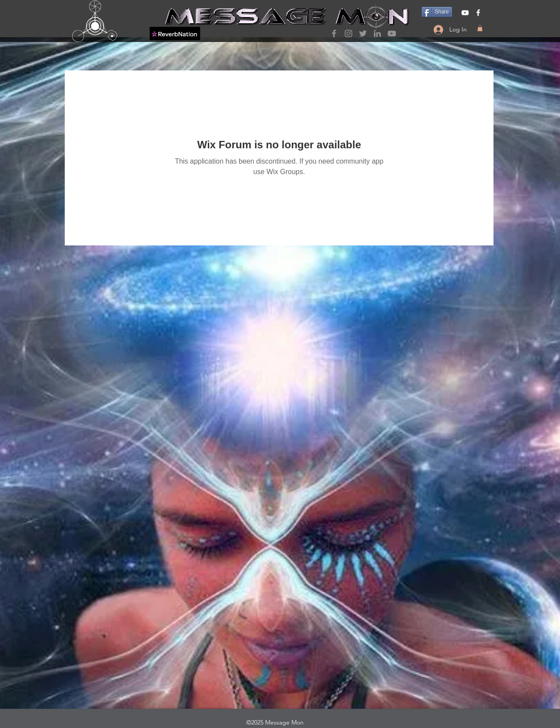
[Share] (437, 12)
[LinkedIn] (377, 33)
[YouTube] (392, 33)
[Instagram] (348, 33)
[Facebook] (334, 33)
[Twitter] (363, 33)
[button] (480, 28)
